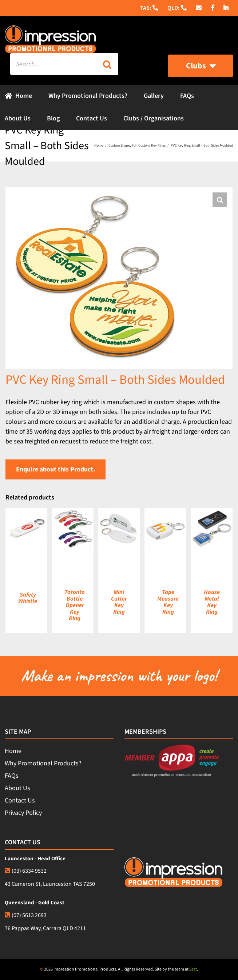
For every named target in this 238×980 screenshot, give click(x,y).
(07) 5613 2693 (26, 915)
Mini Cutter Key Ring (119, 602)
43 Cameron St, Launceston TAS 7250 (50, 884)
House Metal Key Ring (212, 602)
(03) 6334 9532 (26, 871)
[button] (220, 200)
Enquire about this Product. (55, 469)
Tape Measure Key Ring (168, 602)
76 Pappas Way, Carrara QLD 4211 (45, 928)
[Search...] (53, 64)
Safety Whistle (28, 598)
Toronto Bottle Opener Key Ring (75, 605)
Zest (193, 969)
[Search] (107, 64)
